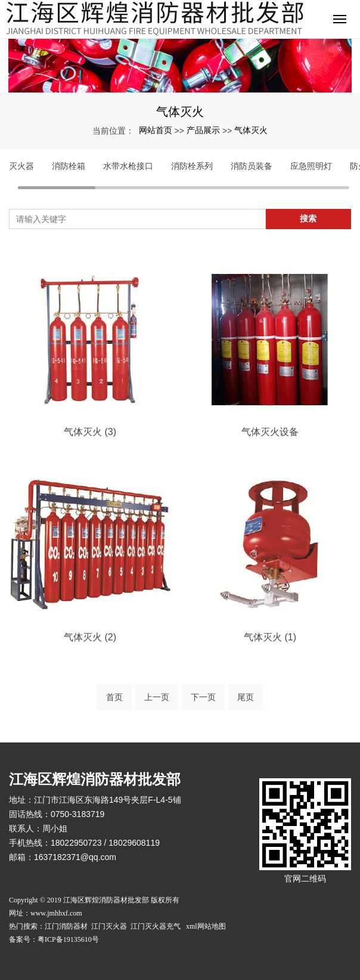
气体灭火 (251, 130)
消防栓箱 (69, 166)
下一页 (203, 697)
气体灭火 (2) (90, 637)
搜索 (308, 218)
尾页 (246, 697)
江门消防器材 (67, 926)
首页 (114, 697)
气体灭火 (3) (90, 432)
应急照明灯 (311, 166)
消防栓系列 (192, 166)
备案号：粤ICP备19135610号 (54, 939)
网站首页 (156, 130)
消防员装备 (252, 166)
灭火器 (21, 166)
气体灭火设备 (270, 432)
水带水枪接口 (128, 166)
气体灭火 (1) (270, 637)
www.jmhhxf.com (56, 913)
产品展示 (203, 130)
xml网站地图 (206, 926)
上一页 (157, 697)
